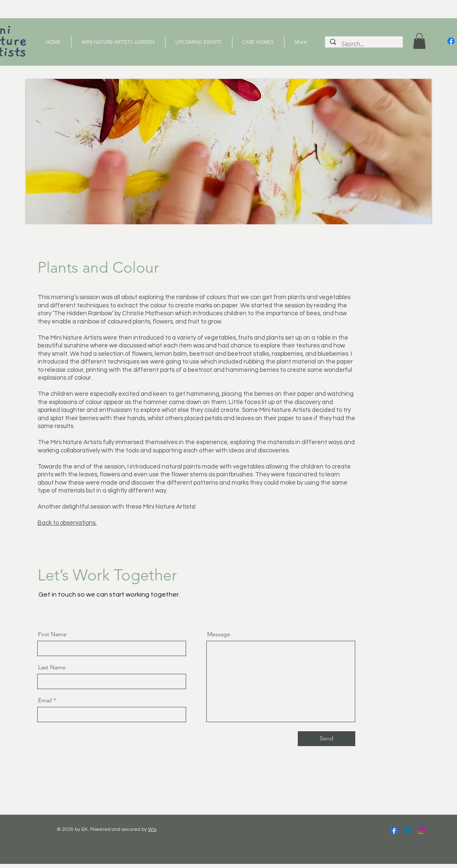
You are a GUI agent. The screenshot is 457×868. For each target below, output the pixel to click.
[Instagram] (421, 830)
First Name (52, 634)
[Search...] (363, 44)
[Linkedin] (408, 830)
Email (45, 700)
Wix (152, 829)
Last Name (52, 667)
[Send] (327, 739)
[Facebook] (451, 41)
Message (219, 634)
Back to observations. (67, 523)
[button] (419, 41)
